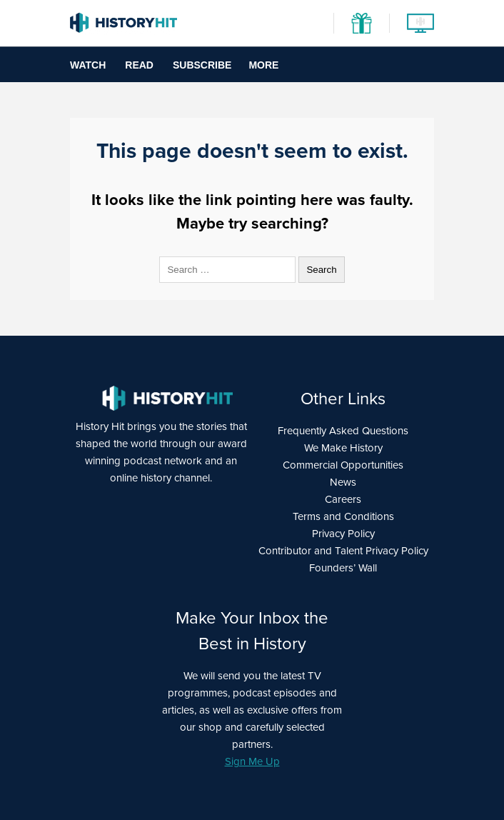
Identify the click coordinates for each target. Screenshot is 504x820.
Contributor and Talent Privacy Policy (343, 551)
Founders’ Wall (343, 568)
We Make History (343, 448)
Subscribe (202, 65)
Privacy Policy (343, 534)
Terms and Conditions (343, 516)
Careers (343, 499)
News (343, 482)
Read (139, 65)
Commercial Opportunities (343, 465)
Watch (88, 65)
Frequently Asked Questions (343, 431)
